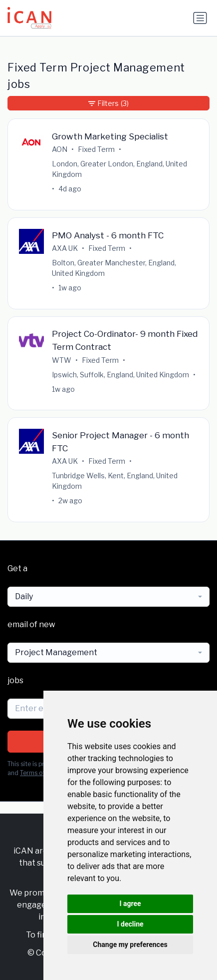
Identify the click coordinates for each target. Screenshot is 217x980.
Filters (108, 103)
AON (60, 149)
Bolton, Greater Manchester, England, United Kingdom (114, 268)
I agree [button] (130, 904)
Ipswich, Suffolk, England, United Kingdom (120, 375)
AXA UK (65, 248)
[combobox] (108, 597)
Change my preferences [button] (130, 945)
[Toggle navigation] (200, 18)
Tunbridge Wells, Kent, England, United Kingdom (115, 481)
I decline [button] (130, 924)
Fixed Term (96, 149)
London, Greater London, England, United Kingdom (119, 169)
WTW (62, 360)
